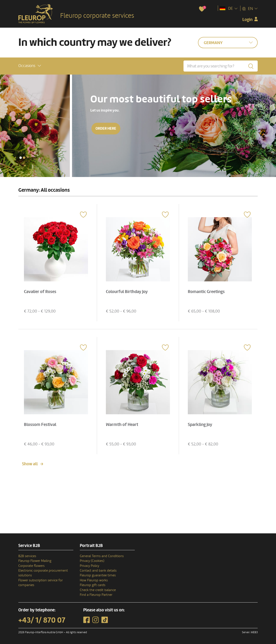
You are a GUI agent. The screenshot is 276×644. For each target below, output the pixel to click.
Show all (30, 464)
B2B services (27, 556)
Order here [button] (34, 128)
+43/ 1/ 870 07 (42, 620)
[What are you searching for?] (221, 66)
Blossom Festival (40, 425)
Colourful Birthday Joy (127, 292)
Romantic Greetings (206, 292)
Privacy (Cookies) (92, 561)
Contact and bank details (98, 571)
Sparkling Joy (200, 425)
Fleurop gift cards (93, 585)
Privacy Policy (89, 566)
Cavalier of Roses (40, 292)
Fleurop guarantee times (98, 575)
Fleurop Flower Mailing (35, 561)
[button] (30, 66)
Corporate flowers (31, 566)
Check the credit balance (98, 590)
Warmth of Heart (122, 425)
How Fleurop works (94, 580)
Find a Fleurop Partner (96, 595)
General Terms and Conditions (102, 556)
